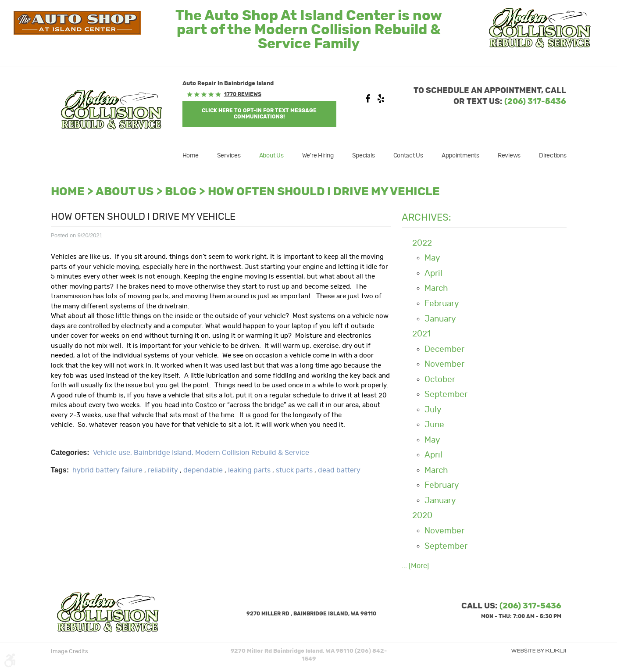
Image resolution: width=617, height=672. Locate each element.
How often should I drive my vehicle (324, 192)
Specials (364, 156)
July (433, 410)
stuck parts (294, 470)
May (432, 258)
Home (191, 156)
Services (229, 156)
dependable (203, 470)
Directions (553, 156)
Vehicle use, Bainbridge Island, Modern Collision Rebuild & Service (201, 453)
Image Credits (70, 652)
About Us (271, 156)
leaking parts (249, 470)
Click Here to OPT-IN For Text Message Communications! (259, 114)
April (433, 273)
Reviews (509, 156)
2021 (421, 334)
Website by (539, 651)
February (442, 304)
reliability (163, 470)
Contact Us (408, 156)
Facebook (367, 101)
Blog (181, 192)
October (440, 380)
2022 (422, 243)
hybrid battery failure (107, 470)
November (444, 364)
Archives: (426, 218)
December (444, 349)
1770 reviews (243, 94)
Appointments (460, 156)
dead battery (339, 470)
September (446, 395)
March (436, 288)
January (440, 319)
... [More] (415, 566)
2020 (422, 516)
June (434, 425)
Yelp (381, 101)
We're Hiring (318, 156)
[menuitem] (195, 156)
